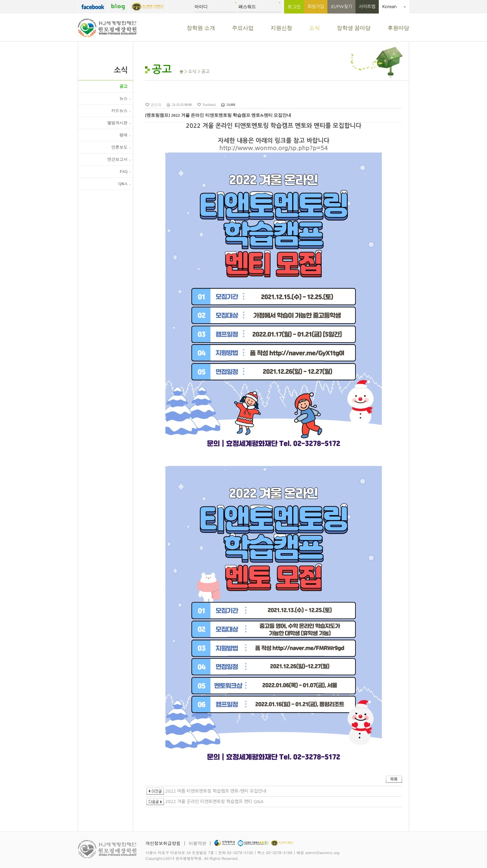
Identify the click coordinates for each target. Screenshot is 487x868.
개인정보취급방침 (163, 843)
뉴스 (123, 98)
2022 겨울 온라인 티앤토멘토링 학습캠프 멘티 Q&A (205, 802)
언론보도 (119, 147)
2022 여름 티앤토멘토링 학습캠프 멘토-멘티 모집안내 (206, 791)
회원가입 (316, 7)
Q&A (123, 184)
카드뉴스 (119, 111)
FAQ (124, 171)
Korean (394, 7)
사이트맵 (367, 7)
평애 (123, 135)
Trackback (209, 105)
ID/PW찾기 (341, 7)
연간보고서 (117, 159)
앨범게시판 (117, 123)
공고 (123, 86)
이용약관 (198, 843)
